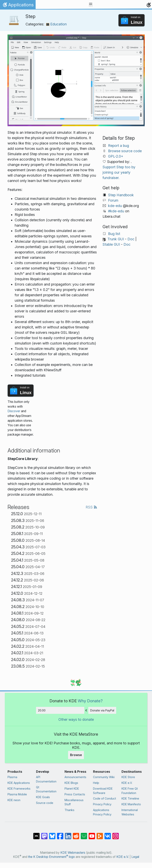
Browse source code (125, 151)
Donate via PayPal (102, 710)
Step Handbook (121, 195)
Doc (131, 239)
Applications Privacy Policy (102, 812)
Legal (135, 857)
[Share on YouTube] (92, 834)
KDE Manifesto (131, 804)
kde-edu (115, 206)
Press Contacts (75, 794)
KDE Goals (43, 797)
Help (96, 783)
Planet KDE (72, 789)
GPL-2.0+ (116, 156)
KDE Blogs (71, 783)
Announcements (75, 777)
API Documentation (46, 779)
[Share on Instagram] (116, 834)
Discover (14, 411)
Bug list (114, 234)
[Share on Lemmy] (84, 834)
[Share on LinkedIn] (68, 834)
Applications (18, 6)
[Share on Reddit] (76, 834)
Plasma (12, 777)
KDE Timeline (130, 798)
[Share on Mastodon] (44, 834)
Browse (76, 755)
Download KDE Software (103, 791)
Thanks (69, 810)
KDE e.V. (127, 783)
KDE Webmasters (73, 853)
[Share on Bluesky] (52, 834)
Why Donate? (90, 701)
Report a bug (119, 146)
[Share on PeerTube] (100, 834)
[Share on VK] (108, 834)
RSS (91, 507)
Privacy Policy (102, 804)
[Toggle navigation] (91, 5)
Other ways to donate (76, 719)
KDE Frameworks (19, 789)
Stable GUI (111, 244)
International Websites (130, 812)
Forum (113, 200)
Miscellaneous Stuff (74, 802)
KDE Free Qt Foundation (130, 791)
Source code (45, 803)
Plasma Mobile (17, 794)
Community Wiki (104, 777)
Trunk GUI (116, 239)
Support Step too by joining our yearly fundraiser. (119, 172)
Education (56, 24)
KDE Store (128, 777)
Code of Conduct (104, 798)
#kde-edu (116, 211)
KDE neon (14, 800)
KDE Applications (19, 783)
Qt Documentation (46, 789)
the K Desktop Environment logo (51, 857)
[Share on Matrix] (36, 834)
